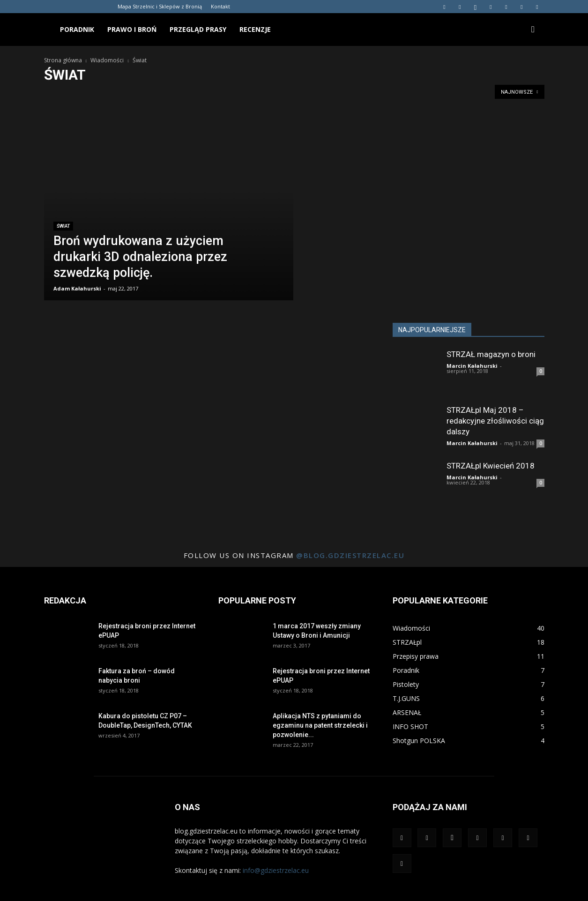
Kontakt (220, 6)
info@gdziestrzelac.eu (276, 870)
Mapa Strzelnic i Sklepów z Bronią (160, 6)
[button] (533, 30)
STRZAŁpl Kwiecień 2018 (491, 466)
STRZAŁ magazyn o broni (491, 354)
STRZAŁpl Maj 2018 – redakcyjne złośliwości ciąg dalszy (495, 421)
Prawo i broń (132, 29)
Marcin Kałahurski (472, 366)
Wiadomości (107, 60)
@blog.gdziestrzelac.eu (350, 555)
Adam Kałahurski (77, 288)
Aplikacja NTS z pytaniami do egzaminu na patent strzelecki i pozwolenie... (320, 725)
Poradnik (77, 29)
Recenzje (255, 29)
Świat (63, 226)
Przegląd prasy (198, 29)
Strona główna (63, 60)
